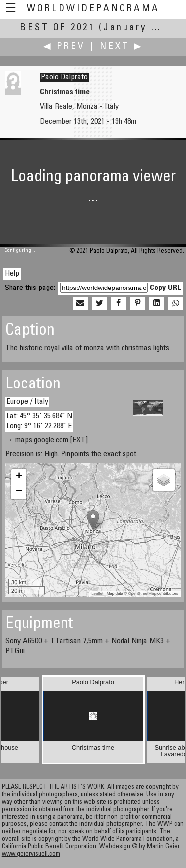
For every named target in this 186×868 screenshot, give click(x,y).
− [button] (19, 492)
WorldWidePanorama (93, 9)
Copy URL (165, 288)
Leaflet (97, 594)
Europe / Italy (27, 402)
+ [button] (19, 477)
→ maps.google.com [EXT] (47, 440)
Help (12, 274)
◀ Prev (64, 47)
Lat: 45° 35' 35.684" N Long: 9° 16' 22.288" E (39, 421)
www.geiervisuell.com (31, 854)
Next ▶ (122, 47)
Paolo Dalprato (64, 77)
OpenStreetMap (142, 594)
